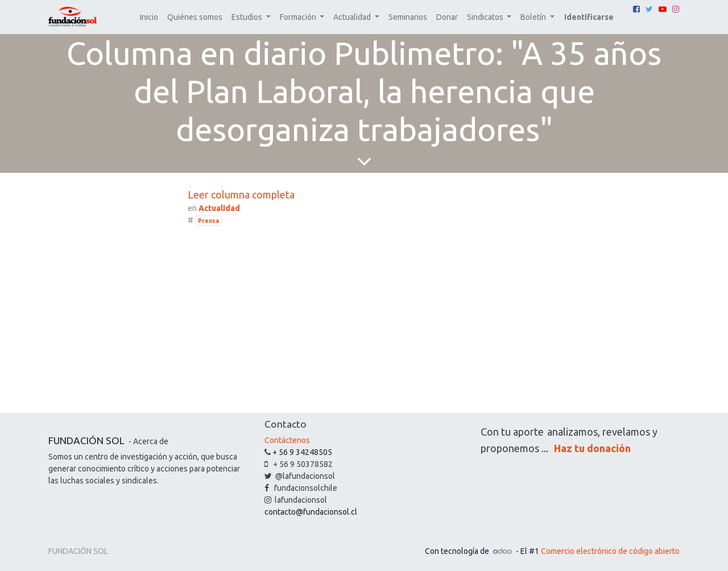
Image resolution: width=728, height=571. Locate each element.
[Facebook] (636, 9)
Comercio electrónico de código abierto (610, 551)
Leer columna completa (241, 195)
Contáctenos (287, 440)
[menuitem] (149, 17)
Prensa (208, 221)
